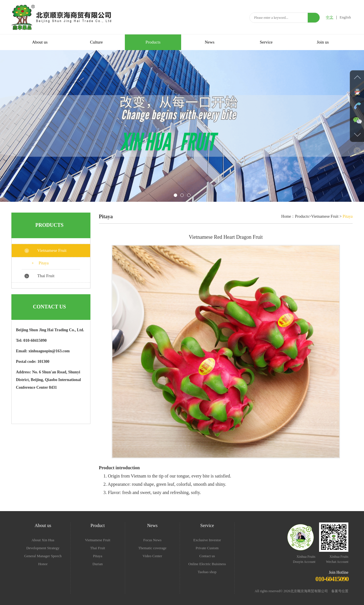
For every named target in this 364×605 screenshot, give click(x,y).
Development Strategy (43, 548)
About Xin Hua (43, 540)
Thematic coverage (152, 548)
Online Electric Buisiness (207, 564)
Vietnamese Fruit (52, 250)
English (345, 17)
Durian (98, 564)
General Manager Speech (43, 556)
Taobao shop (207, 572)
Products (153, 42)
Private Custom (207, 548)
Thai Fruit (46, 276)
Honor (43, 564)
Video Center (152, 556)
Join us (323, 42)
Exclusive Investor (207, 540)
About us (40, 42)
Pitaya (44, 263)
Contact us (207, 556)
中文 (330, 17)
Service (266, 42)
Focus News (152, 540)
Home (286, 216)
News (210, 42)
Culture (97, 42)
